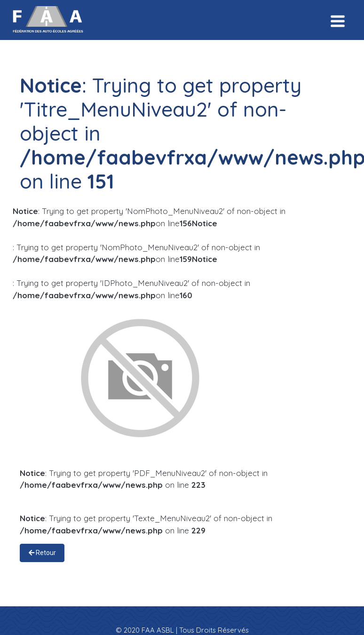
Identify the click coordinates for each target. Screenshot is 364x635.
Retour (42, 553)
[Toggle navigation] (338, 20)
